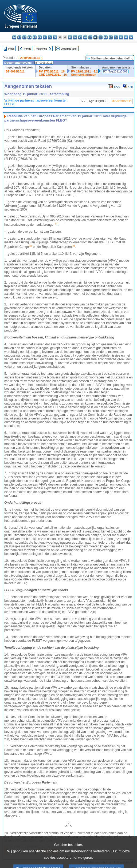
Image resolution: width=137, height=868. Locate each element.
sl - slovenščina (121, 37)
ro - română (111, 37)
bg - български (14, 37)
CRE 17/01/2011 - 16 (53, 75)
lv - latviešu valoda (75, 37)
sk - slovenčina (116, 37)
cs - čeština (24, 37)
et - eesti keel (40, 37)
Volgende (42, 49)
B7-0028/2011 (15, 71)
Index (11, 49)
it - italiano (70, 37)
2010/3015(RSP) (31, 58)
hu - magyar (85, 37)
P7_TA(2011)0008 (115, 71)
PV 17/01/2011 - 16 (52, 71)
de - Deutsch (35, 37)
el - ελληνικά (45, 37)
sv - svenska (131, 37)
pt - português (106, 37)
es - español (19, 37)
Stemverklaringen (84, 75)
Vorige (28, 49)
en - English (50, 37)
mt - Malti (90, 37)
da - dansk (30, 37)
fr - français (55, 37)
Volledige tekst (69, 49)
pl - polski (101, 37)
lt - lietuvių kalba (80, 37)
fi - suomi (126, 37)
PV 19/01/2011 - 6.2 (84, 71)
